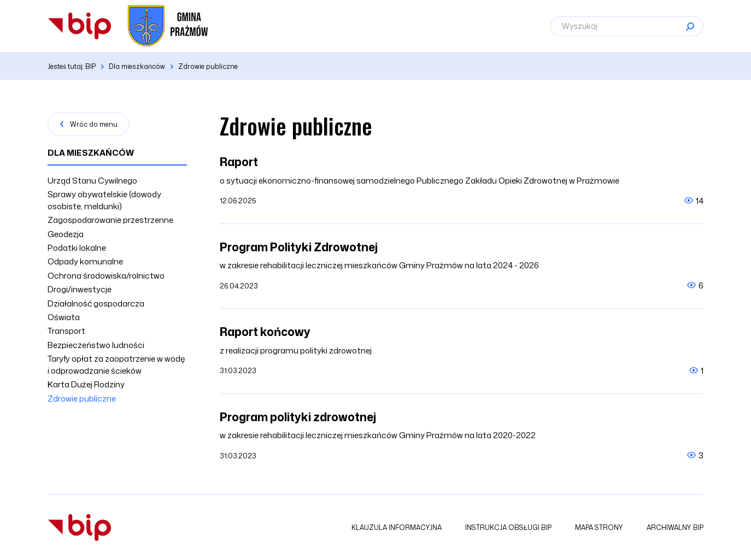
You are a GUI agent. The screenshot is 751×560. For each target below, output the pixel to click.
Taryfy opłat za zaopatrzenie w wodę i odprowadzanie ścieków (116, 364)
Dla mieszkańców (91, 153)
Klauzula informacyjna (397, 527)
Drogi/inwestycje (80, 289)
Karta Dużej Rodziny (86, 384)
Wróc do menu (94, 124)
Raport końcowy (265, 332)
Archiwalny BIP (675, 527)
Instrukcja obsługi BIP (508, 527)
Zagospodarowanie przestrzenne (110, 220)
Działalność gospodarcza (96, 303)
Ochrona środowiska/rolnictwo (106, 276)
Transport (66, 331)
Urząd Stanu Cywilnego (92, 181)
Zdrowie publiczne (82, 399)
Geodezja (66, 234)
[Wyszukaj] (627, 26)
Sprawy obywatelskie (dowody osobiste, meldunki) (104, 200)
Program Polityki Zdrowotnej (299, 247)
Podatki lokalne (77, 248)
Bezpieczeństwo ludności (96, 345)
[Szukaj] (690, 26)
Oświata (64, 317)
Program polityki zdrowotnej (298, 417)
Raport (239, 162)
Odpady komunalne (85, 261)
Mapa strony (599, 527)
